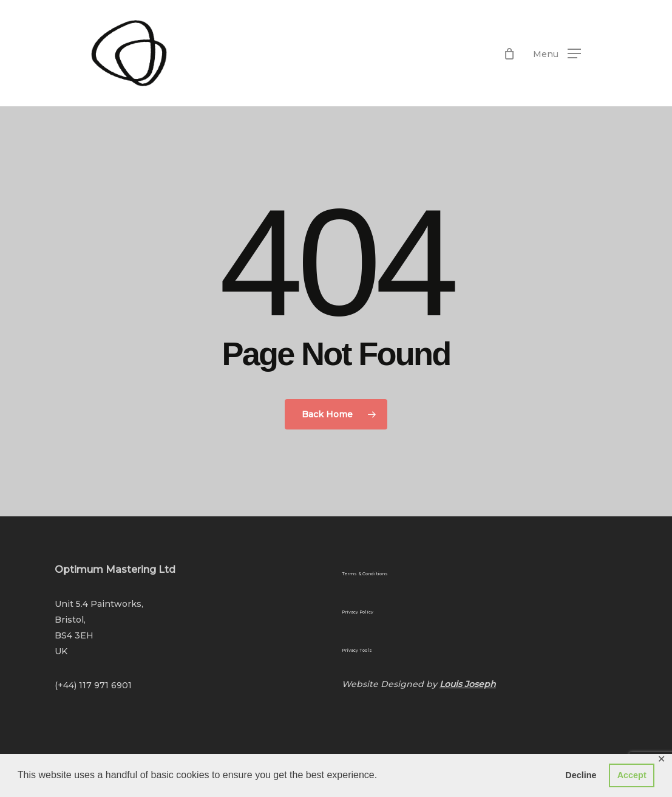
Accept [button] (632, 775)
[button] (557, 53)
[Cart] (509, 53)
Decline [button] (581, 775)
